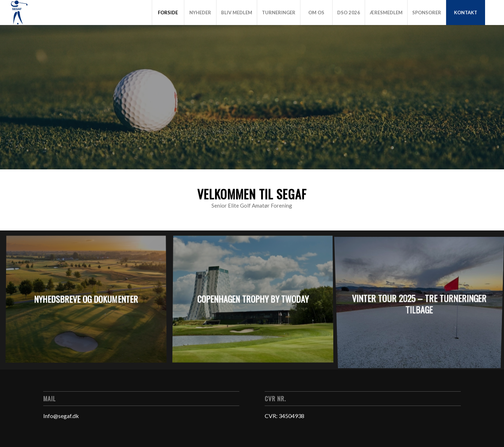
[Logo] (19, 13)
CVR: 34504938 (285, 416)
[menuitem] (168, 13)
